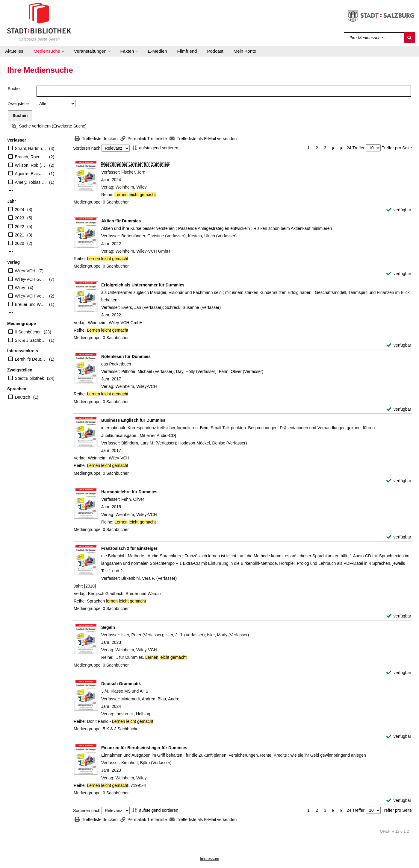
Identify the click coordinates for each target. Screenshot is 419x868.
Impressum (209, 859)
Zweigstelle (18, 104)
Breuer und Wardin (31, 304)
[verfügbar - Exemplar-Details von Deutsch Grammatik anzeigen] (399, 736)
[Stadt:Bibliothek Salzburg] (39, 22)
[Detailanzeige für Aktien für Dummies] (121, 221)
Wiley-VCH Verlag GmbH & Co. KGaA (31, 296)
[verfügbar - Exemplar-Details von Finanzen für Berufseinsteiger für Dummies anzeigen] (399, 801)
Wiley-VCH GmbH (31, 279)
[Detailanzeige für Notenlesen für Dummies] (126, 356)
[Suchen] (409, 38)
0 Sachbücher (28, 332)
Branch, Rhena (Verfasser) (31, 157)
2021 (20, 235)
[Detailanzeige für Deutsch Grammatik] (121, 684)
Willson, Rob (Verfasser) (31, 165)
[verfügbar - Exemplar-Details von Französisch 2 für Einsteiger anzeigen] (399, 616)
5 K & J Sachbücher (31, 340)
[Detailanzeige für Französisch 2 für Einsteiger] (129, 548)
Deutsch (23, 397)
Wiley (20, 288)
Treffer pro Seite (397, 148)
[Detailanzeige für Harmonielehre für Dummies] (129, 492)
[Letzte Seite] (342, 148)
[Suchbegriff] (374, 38)
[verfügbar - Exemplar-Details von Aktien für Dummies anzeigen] (399, 274)
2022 (20, 227)
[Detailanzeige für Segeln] (108, 627)
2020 (20, 243)
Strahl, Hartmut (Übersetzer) (31, 148)
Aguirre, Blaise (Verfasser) (31, 174)
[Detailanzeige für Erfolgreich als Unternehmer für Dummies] (143, 285)
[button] (49, 51)
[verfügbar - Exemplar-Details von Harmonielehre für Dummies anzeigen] (399, 537)
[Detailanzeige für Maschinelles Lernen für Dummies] (135, 164)
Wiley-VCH (25, 271)
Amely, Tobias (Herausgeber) (31, 182)
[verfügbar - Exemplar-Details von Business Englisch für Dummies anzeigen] (399, 481)
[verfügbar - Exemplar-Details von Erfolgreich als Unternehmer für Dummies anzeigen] (399, 345)
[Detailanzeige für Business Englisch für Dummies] (133, 420)
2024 (20, 210)
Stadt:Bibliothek (30, 378)
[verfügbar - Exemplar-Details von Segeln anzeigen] (399, 673)
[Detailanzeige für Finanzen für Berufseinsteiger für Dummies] (144, 748)
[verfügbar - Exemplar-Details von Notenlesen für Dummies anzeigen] (399, 409)
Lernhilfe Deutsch (31, 359)
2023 (20, 218)
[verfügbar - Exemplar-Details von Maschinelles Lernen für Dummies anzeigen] (399, 210)
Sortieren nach (87, 148)
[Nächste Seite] (334, 148)
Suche (14, 89)
